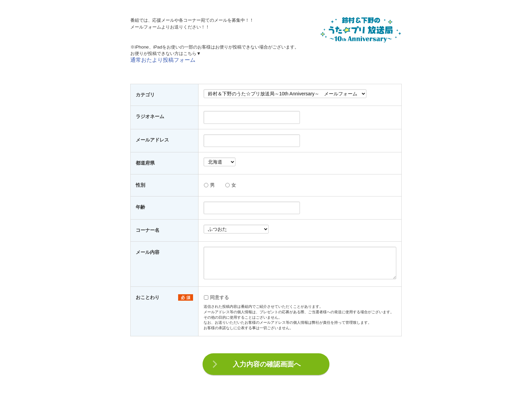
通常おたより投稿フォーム (163, 60)
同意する (216, 297)
